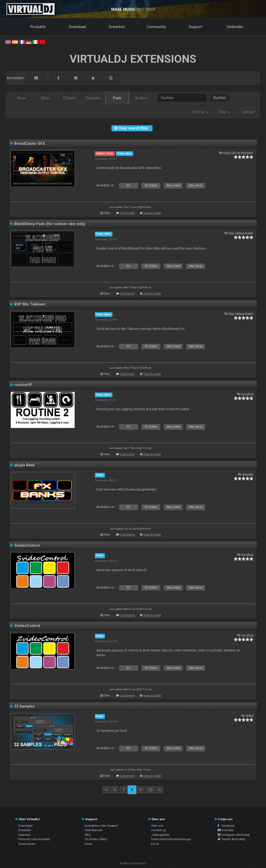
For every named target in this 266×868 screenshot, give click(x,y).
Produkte (38, 27)
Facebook (226, 826)
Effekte (69, 98)
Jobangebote (160, 835)
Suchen (220, 98)
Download (78, 27)
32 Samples (25, 706)
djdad (249, 715)
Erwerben (117, 27)
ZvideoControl (27, 626)
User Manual (94, 830)
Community (156, 27)
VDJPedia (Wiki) (96, 839)
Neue (22, 98)
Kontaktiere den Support (101, 826)
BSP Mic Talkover (30, 304)
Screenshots (27, 844)
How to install (152, 213)
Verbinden (235, 27)
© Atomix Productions (133, 863)
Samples (93, 98)
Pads (117, 98)
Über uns (157, 826)
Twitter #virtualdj (231, 839)
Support (196, 27)
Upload (248, 112)
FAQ (88, 835)
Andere (141, 98)
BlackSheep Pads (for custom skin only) (50, 224)
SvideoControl (27, 545)
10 (150, 790)
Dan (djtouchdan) (241, 233)
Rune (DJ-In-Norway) (238, 153)
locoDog (247, 394)
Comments (127, 213)
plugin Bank (25, 465)
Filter (225, 112)
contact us (159, 830)
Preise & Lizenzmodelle (34, 839)
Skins (45, 98)
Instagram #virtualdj (234, 835)
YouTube (226, 830)
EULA (155, 844)
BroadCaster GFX (30, 143)
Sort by (200, 112)
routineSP (23, 385)
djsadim (248, 474)
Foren (89, 844)
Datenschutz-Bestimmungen (171, 839)
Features (24, 835)
